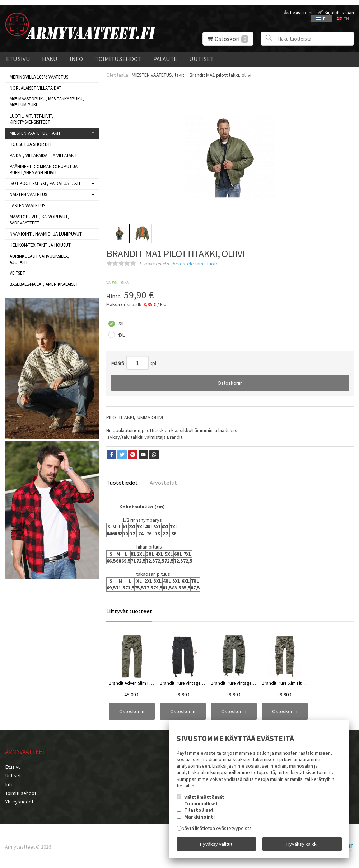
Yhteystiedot (19, 801)
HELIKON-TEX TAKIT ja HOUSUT (40, 245)
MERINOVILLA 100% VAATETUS (39, 77)
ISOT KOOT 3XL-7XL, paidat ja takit (45, 183)
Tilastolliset (199, 811)
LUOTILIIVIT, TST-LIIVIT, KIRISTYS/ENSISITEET (32, 119)
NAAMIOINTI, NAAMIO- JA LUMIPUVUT (46, 234)
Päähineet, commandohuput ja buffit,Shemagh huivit (44, 170)
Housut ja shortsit (31, 144)
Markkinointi (199, 817)
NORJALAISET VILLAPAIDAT (36, 88)
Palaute (165, 59)
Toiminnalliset (201, 804)
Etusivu (18, 59)
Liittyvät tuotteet (129, 611)
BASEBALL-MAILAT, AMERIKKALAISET (44, 284)
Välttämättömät (204, 797)
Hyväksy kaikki (302, 844)
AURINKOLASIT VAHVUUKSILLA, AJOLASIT (39, 259)
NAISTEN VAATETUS (28, 195)
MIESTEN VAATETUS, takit (35, 133)
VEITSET (17, 273)
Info (76, 59)
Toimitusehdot (118, 59)
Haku (50, 59)
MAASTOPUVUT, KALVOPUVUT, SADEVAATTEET (39, 220)
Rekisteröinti (302, 12)
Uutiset (201, 59)
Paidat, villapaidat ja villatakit (43, 155)
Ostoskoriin (230, 383)
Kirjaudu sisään (339, 12)
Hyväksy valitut (216, 844)
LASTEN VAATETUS (27, 206)
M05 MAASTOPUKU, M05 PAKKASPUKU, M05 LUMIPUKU (47, 102)
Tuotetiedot (122, 483)
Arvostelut (163, 483)
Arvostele (196, 264)
